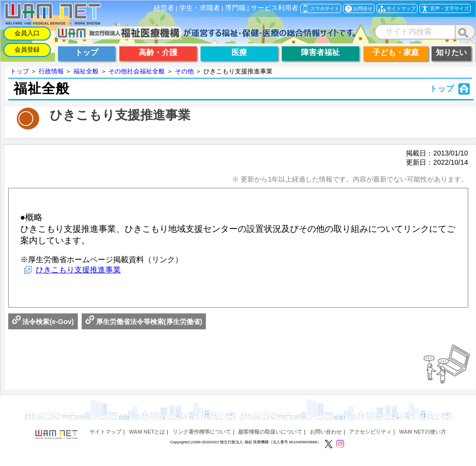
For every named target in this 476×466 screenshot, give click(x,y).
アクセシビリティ (370, 432)
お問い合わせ (326, 432)
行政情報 (51, 71)
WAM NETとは (147, 432)
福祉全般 (86, 71)
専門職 (235, 8)
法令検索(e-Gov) (43, 322)
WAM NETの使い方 (423, 432)
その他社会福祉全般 (137, 71)
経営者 (164, 8)
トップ (20, 71)
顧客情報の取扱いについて (270, 432)
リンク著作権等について (202, 432)
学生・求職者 (200, 8)
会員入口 (27, 33)
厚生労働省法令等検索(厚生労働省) (144, 322)
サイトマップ (105, 432)
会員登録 (27, 49)
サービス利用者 (274, 8)
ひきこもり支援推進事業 (78, 270)
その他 (184, 71)
